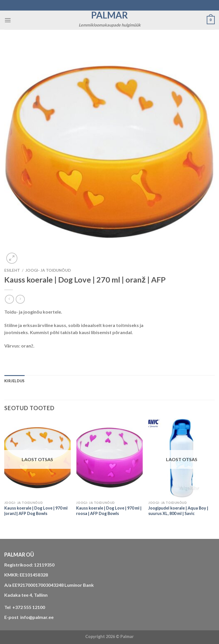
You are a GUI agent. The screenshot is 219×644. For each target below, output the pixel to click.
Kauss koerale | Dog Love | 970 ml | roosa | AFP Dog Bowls (109, 511)
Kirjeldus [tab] (14, 381)
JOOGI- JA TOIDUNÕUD (48, 270)
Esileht (12, 270)
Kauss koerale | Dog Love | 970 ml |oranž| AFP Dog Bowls (36, 511)
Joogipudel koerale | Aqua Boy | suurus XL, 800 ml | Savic (178, 511)
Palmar (110, 15)
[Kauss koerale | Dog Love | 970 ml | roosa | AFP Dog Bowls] (109, 458)
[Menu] (8, 20)
